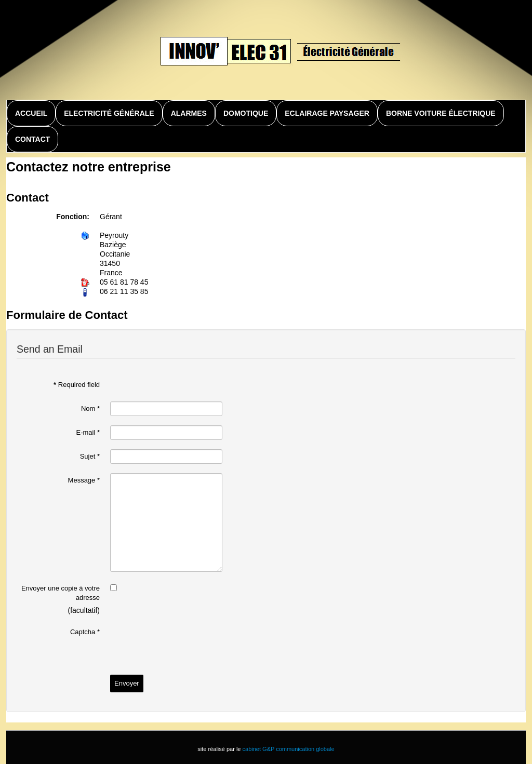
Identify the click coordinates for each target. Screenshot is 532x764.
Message (84, 480)
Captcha (85, 632)
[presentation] (189, 645)
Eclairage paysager (327, 113)
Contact (32, 139)
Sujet (90, 456)
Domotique (246, 113)
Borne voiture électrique (441, 113)
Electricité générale (109, 113)
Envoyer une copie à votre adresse (61, 593)
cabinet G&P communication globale (289, 749)
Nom (90, 408)
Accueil (31, 113)
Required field (77, 385)
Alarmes (189, 113)
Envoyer (127, 683)
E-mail (88, 432)
